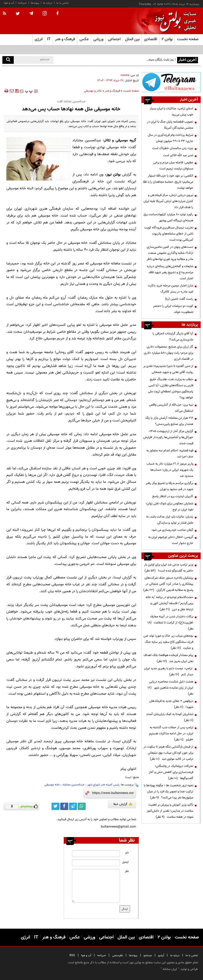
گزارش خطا (123, 804)
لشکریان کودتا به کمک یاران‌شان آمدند (169, 717)
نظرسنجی (117, 956)
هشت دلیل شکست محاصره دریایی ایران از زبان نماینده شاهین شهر (170, 688)
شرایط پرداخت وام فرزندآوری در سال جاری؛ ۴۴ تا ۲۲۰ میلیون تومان (170, 138)
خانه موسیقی (52, 785)
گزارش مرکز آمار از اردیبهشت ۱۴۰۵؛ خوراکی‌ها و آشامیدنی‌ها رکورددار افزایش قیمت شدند (168, 437)
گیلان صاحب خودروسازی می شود (172, 530)
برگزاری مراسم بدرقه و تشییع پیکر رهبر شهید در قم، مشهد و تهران (169, 486)
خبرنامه (22, 3)
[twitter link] (56, 806)
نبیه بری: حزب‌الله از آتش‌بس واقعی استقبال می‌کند (171, 408)
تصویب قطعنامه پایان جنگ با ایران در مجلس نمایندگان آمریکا (170, 125)
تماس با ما (63, 3)
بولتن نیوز (114, 175)
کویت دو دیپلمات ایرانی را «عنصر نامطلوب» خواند (173, 309)
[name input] (96, 854)
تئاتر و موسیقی (93, 91)
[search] (8, 60)
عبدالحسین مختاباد (73, 785)
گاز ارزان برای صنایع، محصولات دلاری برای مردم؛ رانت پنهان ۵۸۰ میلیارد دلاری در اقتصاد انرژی (169, 353)
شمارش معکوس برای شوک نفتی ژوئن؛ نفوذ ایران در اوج (169, 507)
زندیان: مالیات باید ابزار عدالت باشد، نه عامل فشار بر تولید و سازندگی (170, 520)
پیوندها (35, 3)
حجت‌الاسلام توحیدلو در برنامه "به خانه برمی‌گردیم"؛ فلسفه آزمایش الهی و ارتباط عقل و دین (169, 603)
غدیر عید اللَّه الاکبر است (178, 155)
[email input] (96, 863)
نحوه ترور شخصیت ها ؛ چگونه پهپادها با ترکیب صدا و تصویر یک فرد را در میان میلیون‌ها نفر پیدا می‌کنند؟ (169, 792)
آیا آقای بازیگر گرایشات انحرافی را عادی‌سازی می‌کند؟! (173, 337)
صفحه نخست (188, 39)
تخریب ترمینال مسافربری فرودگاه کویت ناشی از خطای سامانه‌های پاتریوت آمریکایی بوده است (169, 234)
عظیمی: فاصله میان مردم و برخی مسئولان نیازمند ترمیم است (173, 166)
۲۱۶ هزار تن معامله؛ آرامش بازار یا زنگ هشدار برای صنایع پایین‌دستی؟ (169, 421)
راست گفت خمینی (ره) (179, 299)
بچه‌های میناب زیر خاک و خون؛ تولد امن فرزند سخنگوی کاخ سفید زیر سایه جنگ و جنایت (168, 642)
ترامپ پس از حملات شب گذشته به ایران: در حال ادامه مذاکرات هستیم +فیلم (171, 734)
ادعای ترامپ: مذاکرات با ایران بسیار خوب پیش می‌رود (171, 112)
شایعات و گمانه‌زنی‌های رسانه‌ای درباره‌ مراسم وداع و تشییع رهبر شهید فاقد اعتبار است (170, 272)
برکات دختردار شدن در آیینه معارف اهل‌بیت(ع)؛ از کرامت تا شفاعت (170, 623)
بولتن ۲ (167, 39)
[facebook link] (64, 806)
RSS (72, 956)
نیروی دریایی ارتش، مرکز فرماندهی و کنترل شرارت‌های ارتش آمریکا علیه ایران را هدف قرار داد (168, 201)
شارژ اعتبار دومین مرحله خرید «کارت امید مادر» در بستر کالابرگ (170, 289)
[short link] (113, 793)
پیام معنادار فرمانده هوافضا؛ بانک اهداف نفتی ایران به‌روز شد (168, 658)
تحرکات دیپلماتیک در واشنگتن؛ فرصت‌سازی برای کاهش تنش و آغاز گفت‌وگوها (171, 772)
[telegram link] (73, 806)
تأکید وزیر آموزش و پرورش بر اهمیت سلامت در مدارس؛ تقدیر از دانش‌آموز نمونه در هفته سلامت (170, 811)
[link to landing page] (174, 21)
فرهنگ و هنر (112, 91)
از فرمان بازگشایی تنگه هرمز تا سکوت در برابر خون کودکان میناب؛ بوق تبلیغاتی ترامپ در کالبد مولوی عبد (168, 753)
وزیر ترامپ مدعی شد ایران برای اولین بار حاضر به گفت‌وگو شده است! (169, 568)
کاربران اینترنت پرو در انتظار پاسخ (173, 496)
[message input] (96, 886)
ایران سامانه (170, 969)
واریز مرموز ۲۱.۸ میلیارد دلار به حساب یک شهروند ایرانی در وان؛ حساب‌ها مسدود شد (170, 470)
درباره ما (48, 3)
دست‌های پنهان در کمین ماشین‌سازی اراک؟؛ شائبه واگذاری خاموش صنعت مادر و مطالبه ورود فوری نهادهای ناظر (170, 253)
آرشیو (161, 956)
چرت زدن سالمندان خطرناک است (173, 148)
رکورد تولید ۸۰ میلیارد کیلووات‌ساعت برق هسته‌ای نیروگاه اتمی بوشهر (168, 217)
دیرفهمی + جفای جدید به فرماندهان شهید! (171, 704)
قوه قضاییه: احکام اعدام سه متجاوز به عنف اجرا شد (170, 454)
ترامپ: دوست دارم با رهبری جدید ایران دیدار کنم (169, 671)
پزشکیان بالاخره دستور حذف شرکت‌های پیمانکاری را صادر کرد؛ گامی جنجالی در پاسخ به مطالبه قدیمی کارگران (168, 584)
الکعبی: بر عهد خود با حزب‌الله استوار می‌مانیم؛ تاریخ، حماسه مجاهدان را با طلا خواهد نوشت (168, 182)
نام (127, 853)
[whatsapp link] (82, 806)
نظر (127, 871)
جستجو (148, 956)
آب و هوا (9, 3)
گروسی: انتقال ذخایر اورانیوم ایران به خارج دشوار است (171, 540)
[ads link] (171, 82)
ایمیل (125, 862)
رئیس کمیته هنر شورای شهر (103, 785)
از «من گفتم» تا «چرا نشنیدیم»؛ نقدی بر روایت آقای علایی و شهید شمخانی (168, 369)
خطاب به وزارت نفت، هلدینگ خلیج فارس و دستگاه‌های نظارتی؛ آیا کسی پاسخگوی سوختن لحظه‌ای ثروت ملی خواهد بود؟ (171, 388)
